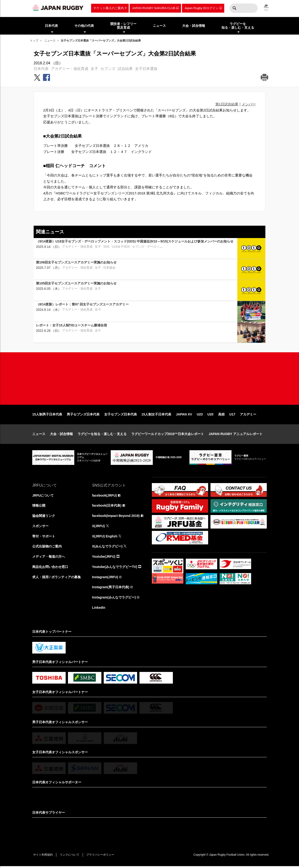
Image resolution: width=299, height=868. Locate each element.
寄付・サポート (44, 537)
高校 (221, 415)
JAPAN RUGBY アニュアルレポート (236, 435)
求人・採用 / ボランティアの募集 (57, 578)
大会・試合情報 (61, 435)
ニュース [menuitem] (159, 26)
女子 (94, 69)
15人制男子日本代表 (47, 415)
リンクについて (70, 857)
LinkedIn (99, 609)
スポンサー (40, 527)
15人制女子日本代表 (157, 415)
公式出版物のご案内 (47, 548)
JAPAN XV (184, 415)
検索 (234, 8)
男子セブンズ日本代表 (83, 415)
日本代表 (41, 69)
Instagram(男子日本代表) (111, 589)
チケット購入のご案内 (109, 8)
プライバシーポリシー (101, 857)
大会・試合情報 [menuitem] (194, 26)
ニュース (50, 41)
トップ (34, 41)
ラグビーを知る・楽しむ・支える (102, 435)
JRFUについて (43, 496)
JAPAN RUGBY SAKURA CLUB (154, 8)
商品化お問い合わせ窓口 (50, 568)
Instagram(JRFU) (105, 578)
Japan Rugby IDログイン (201, 8)
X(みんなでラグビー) (107, 548)
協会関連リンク (44, 517)
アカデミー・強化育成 (70, 69)
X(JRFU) (98, 527)
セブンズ (108, 69)
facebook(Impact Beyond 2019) (116, 517)
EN (266, 10)
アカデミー (248, 415)
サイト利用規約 (43, 857)
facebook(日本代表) (107, 507)
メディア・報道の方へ (49, 558)
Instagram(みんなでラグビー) (114, 599)
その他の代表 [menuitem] (84, 26)
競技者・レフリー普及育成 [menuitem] (123, 26)
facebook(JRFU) (105, 496)
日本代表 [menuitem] (51, 26)
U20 (210, 415)
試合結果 (125, 69)
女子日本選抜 (146, 69)
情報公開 (39, 507)
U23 (200, 415)
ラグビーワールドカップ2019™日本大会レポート (168, 435)
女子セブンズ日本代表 (121, 415)
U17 (232, 415)
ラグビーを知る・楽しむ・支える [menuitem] (238, 26)
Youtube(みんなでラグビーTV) (115, 568)
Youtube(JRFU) (104, 558)
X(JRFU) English (105, 537)
